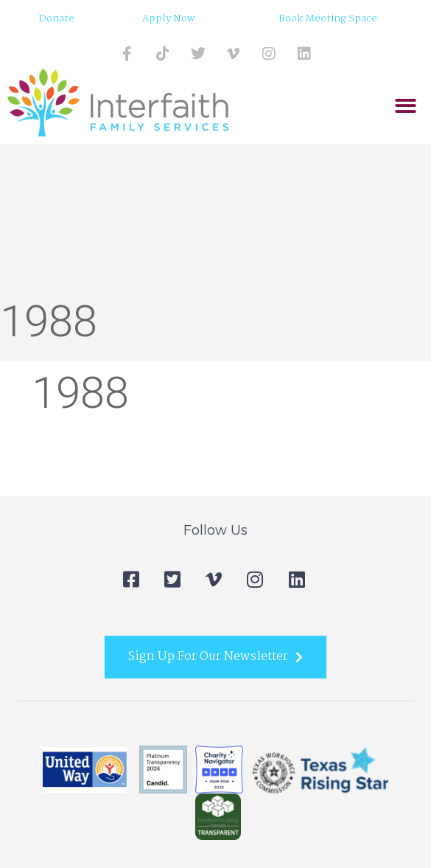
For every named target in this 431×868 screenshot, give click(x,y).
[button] (406, 107)
